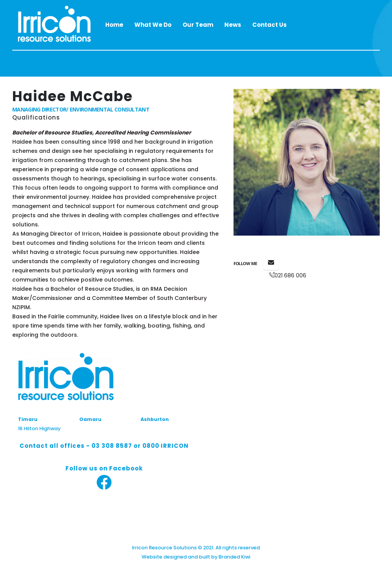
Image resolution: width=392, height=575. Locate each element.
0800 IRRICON (166, 446)
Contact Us (269, 25)
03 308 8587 (112, 446)
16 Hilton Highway (39, 428)
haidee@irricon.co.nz (271, 262)
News (233, 25)
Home (114, 25)
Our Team (198, 25)
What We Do (153, 25)
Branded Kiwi (234, 557)
